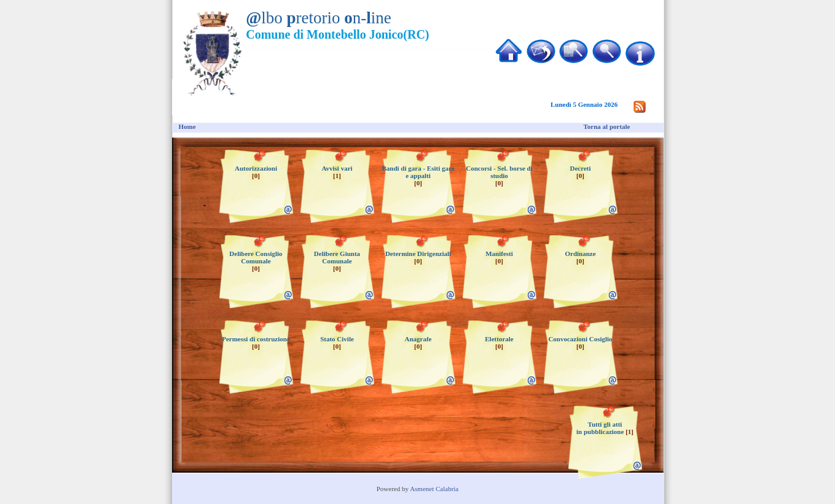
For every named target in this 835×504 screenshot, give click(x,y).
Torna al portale (607, 126)
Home (187, 126)
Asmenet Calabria (434, 489)
